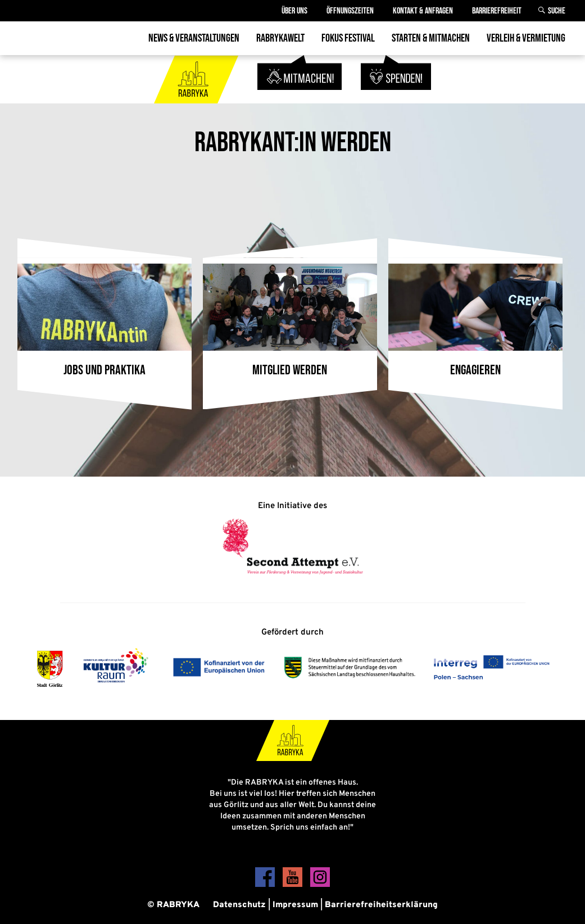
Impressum (295, 905)
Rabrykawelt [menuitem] (280, 38)
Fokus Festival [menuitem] (348, 38)
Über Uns (294, 11)
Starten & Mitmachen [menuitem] (431, 38)
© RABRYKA (173, 905)
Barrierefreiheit (497, 11)
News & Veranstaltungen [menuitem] (194, 38)
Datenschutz (239, 905)
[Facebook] (266, 885)
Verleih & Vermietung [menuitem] (526, 38)
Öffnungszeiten (350, 11)
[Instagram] (320, 885)
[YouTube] (294, 885)
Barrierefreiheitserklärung (381, 905)
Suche (557, 11)
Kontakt (423, 11)
